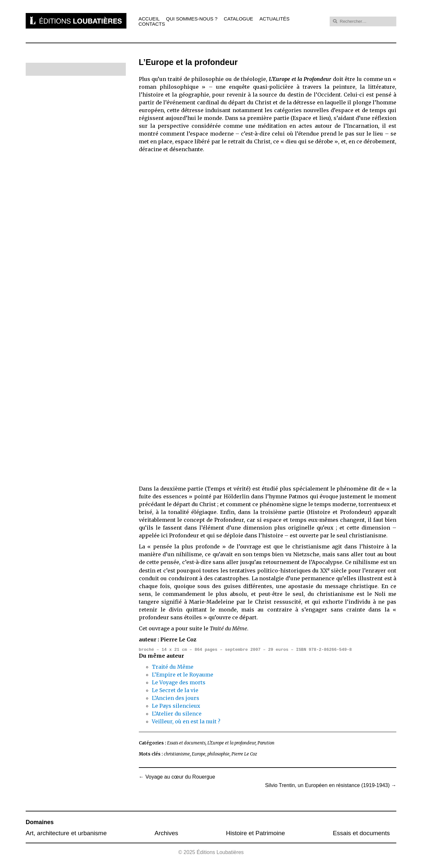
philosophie (218, 754)
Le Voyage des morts (179, 682)
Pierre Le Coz (244, 754)
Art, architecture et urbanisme (66, 833)
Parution (266, 743)
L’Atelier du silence (177, 714)
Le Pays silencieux (176, 706)
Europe (199, 754)
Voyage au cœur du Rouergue (177, 777)
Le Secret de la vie (175, 690)
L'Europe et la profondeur (231, 743)
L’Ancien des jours (176, 698)
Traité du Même (173, 667)
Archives (166, 833)
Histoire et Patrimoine (256, 833)
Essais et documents (186, 743)
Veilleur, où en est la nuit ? (186, 721)
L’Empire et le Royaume (183, 675)
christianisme (177, 754)
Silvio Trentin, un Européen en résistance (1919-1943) (331, 785)
